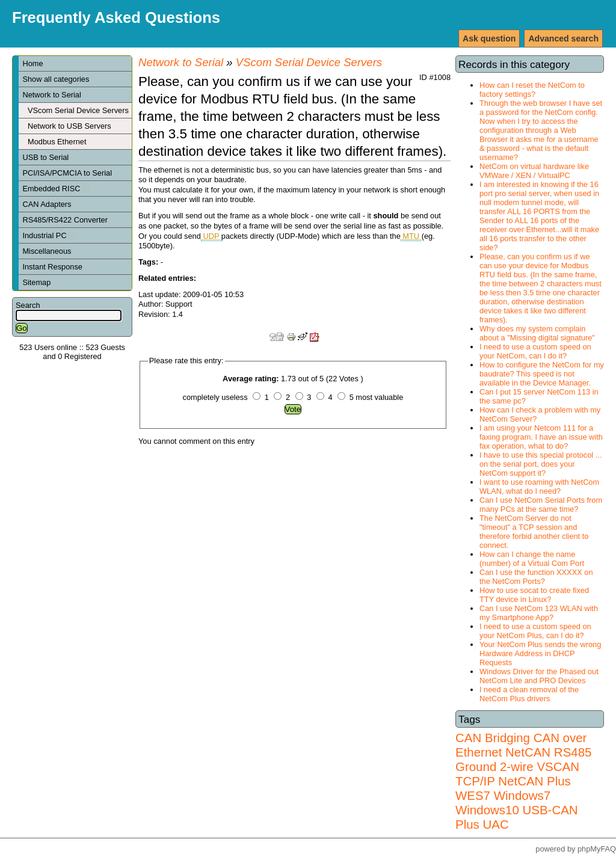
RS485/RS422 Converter (65, 220)
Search (28, 305)
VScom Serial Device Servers (78, 110)
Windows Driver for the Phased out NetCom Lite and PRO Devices (539, 676)
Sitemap (36, 282)
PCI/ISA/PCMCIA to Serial (67, 173)
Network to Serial (51, 95)
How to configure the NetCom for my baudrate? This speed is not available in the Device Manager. (542, 374)
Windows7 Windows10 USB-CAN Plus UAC (517, 810)
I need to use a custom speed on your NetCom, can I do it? (535, 351)
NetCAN (528, 752)
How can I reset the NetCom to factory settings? (532, 90)
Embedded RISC (56, 189)
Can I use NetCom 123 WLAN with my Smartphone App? (539, 613)
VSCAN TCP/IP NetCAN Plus (517, 774)
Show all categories (56, 79)
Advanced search (563, 38)
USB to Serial (45, 157)
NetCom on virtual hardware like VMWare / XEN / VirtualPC (534, 171)
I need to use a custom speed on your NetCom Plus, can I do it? (535, 631)
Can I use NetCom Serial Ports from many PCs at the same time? (541, 505)
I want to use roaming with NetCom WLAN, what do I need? (539, 487)
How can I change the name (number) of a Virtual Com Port (532, 559)
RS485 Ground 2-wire (523, 759)
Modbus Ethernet (57, 142)
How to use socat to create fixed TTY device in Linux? (534, 595)
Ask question (489, 38)
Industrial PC (49, 235)
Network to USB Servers (69, 126)
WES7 (473, 795)
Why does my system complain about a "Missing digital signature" (537, 333)
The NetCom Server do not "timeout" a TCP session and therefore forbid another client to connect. (534, 532)
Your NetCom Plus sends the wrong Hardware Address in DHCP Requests (540, 653)
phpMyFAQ (597, 849)
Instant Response (52, 267)
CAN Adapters (47, 204)
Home (32, 63)
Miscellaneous (47, 251)
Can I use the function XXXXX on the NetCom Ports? (536, 577)
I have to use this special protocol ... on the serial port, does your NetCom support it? (541, 464)
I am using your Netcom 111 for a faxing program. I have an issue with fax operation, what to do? (541, 437)
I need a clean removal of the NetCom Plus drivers (529, 694)
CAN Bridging (493, 738)
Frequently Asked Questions (116, 17)
